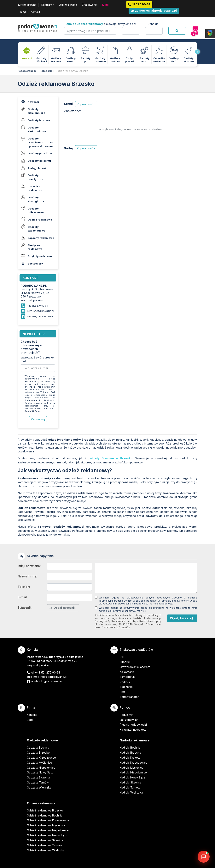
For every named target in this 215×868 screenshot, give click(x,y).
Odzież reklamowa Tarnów (44, 845)
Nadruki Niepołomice (133, 772)
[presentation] (197, 52)
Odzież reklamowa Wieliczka (46, 850)
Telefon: (24, 587)
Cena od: (130, 24)
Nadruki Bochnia (130, 748)
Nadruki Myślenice (132, 768)
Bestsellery (31, 263)
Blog (23, 12)
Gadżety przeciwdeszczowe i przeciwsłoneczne (37, 142)
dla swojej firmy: (96, 24)
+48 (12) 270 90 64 (47, 672)
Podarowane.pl (27, 71)
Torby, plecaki (33, 168)
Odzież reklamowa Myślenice (46, 825)
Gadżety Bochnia (38, 748)
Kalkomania (127, 672)
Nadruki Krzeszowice (134, 763)
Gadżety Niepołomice (41, 768)
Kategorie (46, 71)
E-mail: (23, 597)
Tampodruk (127, 677)
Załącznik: (25, 608)
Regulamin (48, 5)
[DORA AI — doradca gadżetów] (204, 857)
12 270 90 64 (141, 4)
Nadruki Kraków (130, 758)
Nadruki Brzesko (130, 753)
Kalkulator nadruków (133, 730)
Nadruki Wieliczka (131, 792)
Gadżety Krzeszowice (41, 758)
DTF (122, 657)
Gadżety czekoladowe (33, 228)
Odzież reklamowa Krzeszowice (48, 820)
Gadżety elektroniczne (33, 129)
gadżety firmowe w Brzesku (110, 458)
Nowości (29, 101)
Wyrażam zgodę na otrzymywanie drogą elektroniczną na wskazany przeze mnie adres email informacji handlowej (148, 609)
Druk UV (125, 682)
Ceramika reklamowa (31, 188)
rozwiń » (142, 611)
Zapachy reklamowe (37, 238)
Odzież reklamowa (36, 219)
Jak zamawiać (68, 5)
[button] (86, 104)
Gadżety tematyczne (32, 177)
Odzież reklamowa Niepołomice (48, 830)
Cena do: (153, 24)
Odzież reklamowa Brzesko (72, 71)
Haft (122, 692)
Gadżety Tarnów (38, 782)
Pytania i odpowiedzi (133, 725)
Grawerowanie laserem (135, 667)
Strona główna (27, 5)
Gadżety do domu (35, 160)
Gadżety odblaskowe (32, 210)
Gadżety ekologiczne (32, 199)
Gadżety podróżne (36, 153)
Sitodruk (125, 662)
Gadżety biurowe (35, 120)
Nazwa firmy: (27, 576)
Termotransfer (129, 697)
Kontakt (35, 12)
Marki (106, 5)
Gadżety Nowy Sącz (40, 772)
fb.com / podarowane (41, 317)
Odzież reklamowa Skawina (45, 840)
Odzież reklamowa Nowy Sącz (47, 835)
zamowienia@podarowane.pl (156, 11)
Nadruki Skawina (130, 782)
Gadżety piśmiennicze (33, 110)
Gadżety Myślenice (39, 763)
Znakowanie (90, 5)
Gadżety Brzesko (38, 753)
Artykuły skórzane (36, 256)
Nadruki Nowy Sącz (132, 777)
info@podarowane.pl (41, 311)
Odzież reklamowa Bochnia (45, 815)
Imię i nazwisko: (29, 566)
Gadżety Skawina (38, 777)
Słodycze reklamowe (31, 247)
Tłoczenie (126, 687)
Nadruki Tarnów (130, 787)
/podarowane (53, 681)
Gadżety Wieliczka (39, 787)
